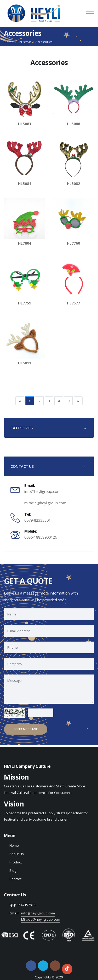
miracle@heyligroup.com (45, 503)
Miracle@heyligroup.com (41, 919)
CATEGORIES (21, 428)
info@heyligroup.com (42, 491)
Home (9, 42)
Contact (15, 879)
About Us (17, 854)
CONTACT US (22, 466)
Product (16, 862)
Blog (13, 871)
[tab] (49, 428)
